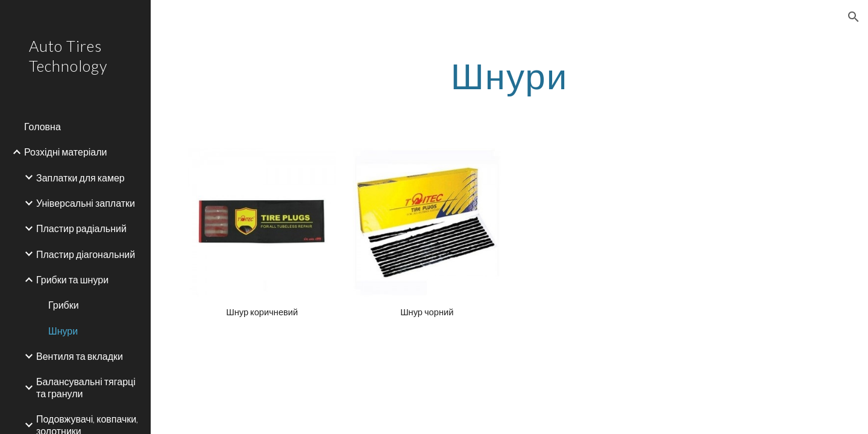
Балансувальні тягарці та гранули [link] (86, 387)
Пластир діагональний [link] (86, 254)
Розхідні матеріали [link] (66, 152)
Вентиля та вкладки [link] (80, 356)
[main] (509, 75)
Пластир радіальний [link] (81, 228)
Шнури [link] (63, 331)
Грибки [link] (64, 305)
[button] (854, 17)
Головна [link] (42, 126)
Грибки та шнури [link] (72, 279)
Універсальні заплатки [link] (86, 203)
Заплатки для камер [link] (80, 178)
